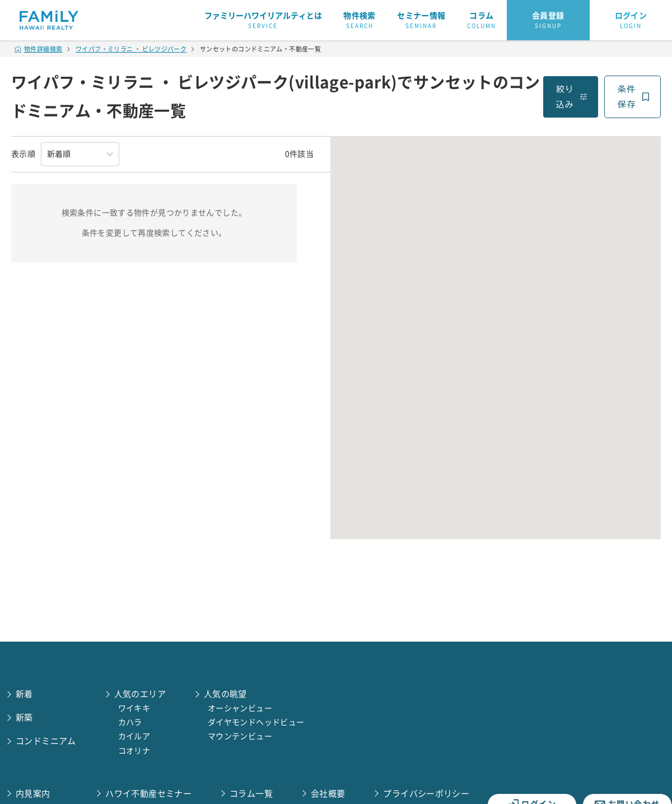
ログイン (631, 21)
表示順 (23, 154)
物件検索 (360, 21)
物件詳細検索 (39, 49)
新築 (24, 717)
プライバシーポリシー (426, 794)
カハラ (130, 722)
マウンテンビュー (240, 736)
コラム (482, 21)
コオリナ (134, 751)
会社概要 (328, 794)
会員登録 (548, 21)
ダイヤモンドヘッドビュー (256, 722)
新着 (24, 694)
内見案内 (33, 794)
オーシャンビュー (240, 708)
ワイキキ (134, 708)
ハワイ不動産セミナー (148, 794)
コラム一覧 (251, 794)
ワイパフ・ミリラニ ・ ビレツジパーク (131, 49)
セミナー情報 (421, 21)
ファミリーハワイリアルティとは (263, 21)
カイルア (134, 736)
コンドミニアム (46, 741)
